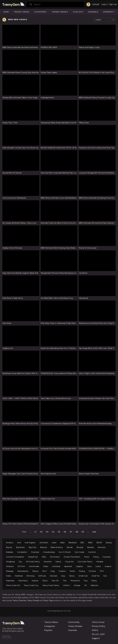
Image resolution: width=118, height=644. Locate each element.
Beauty (109, 543)
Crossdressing (49, 552)
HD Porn (21, 566)
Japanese (68, 566)
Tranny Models (60, 12)
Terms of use (98, 622)
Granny (58, 562)
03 (47, 532)
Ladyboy (79, 566)
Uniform (66, 585)
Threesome (75, 581)
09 (83, 532)
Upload (96, 4)
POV (102, 571)
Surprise (35, 581)
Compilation (22, 552)
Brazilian (91, 547)
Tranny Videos (21, 12)
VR (85, 585)
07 (71, 532)
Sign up (113, 4)
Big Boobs (20, 547)
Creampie (35, 552)
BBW (90, 543)
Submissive (23, 581)
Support (96, 638)
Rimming (30, 576)
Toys (86, 581)
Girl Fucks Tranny (33, 562)
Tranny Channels (19, 600)
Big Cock (32, 547)
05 (59, 532)
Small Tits (96, 576)
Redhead (19, 576)
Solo (105, 576)
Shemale (54, 576)
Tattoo (45, 581)
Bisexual (43, 547)
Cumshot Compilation (15, 557)
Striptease (10, 581)
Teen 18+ (55, 581)
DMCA (95, 630)
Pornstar (92, 571)
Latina (98, 566)
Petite (72, 571)
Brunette (102, 547)
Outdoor (62, 571)
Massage (10, 571)
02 (41, 532)
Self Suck (42, 576)
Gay (20, 562)
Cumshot (92, 552)
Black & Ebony (57, 547)
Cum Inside (79, 552)
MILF (45, 571)
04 (53, 532)
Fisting (96, 557)
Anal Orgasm (30, 543)
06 (65, 532)
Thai (65, 581)
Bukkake (10, 552)
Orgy (53, 571)
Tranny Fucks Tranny (51, 585)
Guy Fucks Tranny (85, 562)
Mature (35, 571)
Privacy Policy (98, 626)
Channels (93, 12)
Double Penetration (72, 557)
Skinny (72, 576)
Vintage (77, 585)
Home (6, 12)
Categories (40, 12)
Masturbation (23, 571)
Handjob (100, 562)
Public (9, 576)
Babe (63, 543)
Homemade (34, 566)
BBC (82, 543)
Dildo (44, 557)
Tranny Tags (48, 600)
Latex (89, 566)
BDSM (99, 543)
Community (109, 12)
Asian (54, 543)
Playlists (78, 12)
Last (94, 532)
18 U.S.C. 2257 (98, 634)
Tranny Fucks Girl (13, 585)
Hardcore (10, 566)
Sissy (63, 576)
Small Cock (83, 576)
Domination (55, 557)
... (88, 532)
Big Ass (9, 547)
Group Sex (69, 562)
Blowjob (80, 547)
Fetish (87, 557)
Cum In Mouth (65, 552)
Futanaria (107, 557)
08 (77, 532)
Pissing (82, 571)
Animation (44, 543)
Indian (46, 566)
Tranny (94, 581)
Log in (104, 4)
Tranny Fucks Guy (31, 585)
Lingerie (108, 566)
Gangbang (10, 562)
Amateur (10, 543)
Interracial (56, 566)
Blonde (70, 547)
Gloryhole (48, 562)
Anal (19, 543)
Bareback (73, 543)
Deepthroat (33, 557)
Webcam (94, 585)
